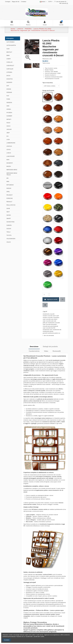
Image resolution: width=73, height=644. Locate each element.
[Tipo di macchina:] (51, 86)
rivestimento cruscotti (49, 314)
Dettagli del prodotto (50, 347)
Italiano (43, 2)
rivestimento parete (48, 331)
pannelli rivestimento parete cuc (51, 333)
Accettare (7, 640)
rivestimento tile (57, 330)
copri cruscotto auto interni (50, 319)
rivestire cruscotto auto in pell (51, 316)
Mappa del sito (16, 2)
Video (46, 351)
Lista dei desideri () (60, 2)
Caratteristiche (34, 351)
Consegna (8, 2)
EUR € (51, 2)
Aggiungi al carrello (51, 299)
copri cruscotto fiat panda (50, 324)
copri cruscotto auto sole (49, 321)
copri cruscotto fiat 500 (49, 328)
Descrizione (34, 347)
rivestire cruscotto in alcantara (51, 318)
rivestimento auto (47, 330)
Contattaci (24, 2)
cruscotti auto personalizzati (50, 326)
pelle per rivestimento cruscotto (51, 323)
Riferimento (46, 59)
